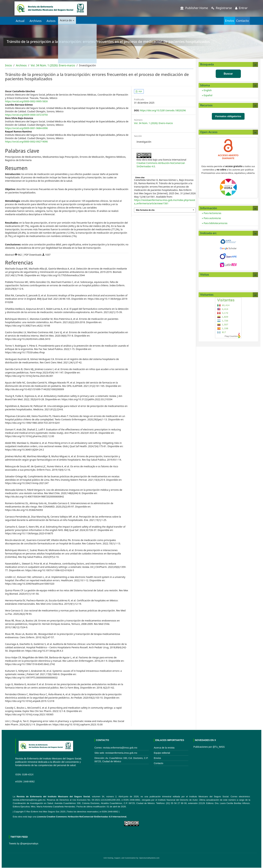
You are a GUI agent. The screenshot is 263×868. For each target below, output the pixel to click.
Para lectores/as (212, 213)
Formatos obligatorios (228, 116)
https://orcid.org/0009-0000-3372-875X (26, 115)
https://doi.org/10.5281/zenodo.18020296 (163, 110)
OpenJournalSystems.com (149, 858)
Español (208, 95)
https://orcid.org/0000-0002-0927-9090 (26, 142)
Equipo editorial (162, 753)
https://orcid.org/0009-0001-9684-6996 (26, 128)
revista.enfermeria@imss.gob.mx (29, 800)
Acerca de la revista (164, 748)
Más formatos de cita (145, 210)
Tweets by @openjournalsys (24, 844)
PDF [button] (140, 91)
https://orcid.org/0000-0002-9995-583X (26, 101)
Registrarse (222, 8)
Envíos (157, 758)
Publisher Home (194, 8)
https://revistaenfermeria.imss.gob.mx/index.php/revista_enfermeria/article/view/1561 (165, 202)
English (207, 90)
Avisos (51, 21)
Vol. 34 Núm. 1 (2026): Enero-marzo (53, 65)
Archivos (36, 21)
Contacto (239, 21)
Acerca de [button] (69, 21)
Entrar (241, 8)
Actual (20, 21)
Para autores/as (212, 218)
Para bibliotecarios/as (215, 223)
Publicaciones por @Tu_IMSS (209, 747)
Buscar (228, 74)
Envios (217, 21)
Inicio (8, 65)
